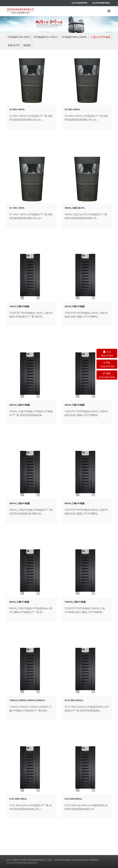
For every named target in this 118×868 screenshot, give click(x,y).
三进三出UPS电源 (100, 37)
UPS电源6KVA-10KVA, (46, 37)
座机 (107, 375)
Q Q (107, 354)
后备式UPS (14, 45)
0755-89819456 (103, 3)
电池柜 (27, 45)
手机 (107, 365)
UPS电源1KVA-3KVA (19, 37)
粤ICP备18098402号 (28, 863)
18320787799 (81, 3)
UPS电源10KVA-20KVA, (74, 37)
